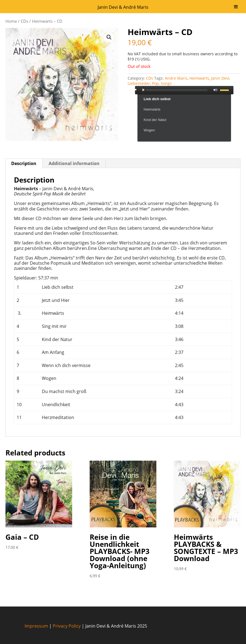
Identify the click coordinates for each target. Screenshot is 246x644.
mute (214, 90)
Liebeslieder (139, 83)
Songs (166, 83)
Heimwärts (199, 78)
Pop (155, 83)
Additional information (74, 163)
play (143, 90)
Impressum (36, 626)
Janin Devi (220, 78)
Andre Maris (176, 78)
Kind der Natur (155, 120)
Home (11, 21)
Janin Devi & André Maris (123, 7)
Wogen (149, 130)
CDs (24, 21)
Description (24, 163)
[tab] (24, 163)
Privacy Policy (67, 626)
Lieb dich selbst (157, 99)
